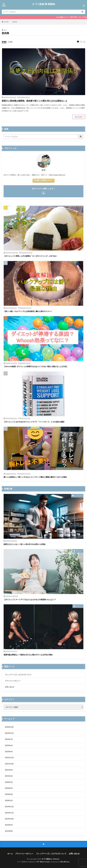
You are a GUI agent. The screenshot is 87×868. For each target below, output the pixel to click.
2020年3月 (9, 788)
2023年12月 (9, 733)
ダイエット (79, 551)
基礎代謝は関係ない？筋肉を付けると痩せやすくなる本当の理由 (28, 655)
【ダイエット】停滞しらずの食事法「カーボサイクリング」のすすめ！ (31, 256)
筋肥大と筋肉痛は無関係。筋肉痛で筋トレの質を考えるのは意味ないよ (35, 101)
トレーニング (78, 496)
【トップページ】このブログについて (18, 675)
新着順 (4, 42)
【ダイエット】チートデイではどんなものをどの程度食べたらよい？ (30, 599)
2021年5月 (9, 776)
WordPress (65, 862)
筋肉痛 (15, 22)
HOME (6, 22)
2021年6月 (9, 770)
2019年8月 (9, 831)
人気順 (10, 42)
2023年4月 (9, 752)
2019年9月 (9, 825)
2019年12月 (9, 807)
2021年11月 (9, 758)
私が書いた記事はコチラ (43, 180)
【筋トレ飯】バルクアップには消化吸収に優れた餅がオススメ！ (28, 311)
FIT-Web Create (43, 862)
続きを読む (79, 117)
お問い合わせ (10, 687)
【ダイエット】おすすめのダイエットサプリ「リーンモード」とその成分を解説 (34, 422)
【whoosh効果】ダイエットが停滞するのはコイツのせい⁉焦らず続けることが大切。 (36, 366)
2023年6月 (9, 745)
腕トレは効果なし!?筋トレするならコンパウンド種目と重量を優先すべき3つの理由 (35, 477)
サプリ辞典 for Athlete (43, 4)
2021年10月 (9, 764)
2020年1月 (9, 800)
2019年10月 (9, 819)
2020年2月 (9, 794)
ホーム (10, 854)
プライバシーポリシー (13, 681)
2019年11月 (9, 813)
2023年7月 (9, 739)
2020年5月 (9, 782)
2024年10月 (9, 727)
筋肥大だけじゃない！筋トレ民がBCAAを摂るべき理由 (25, 544)
